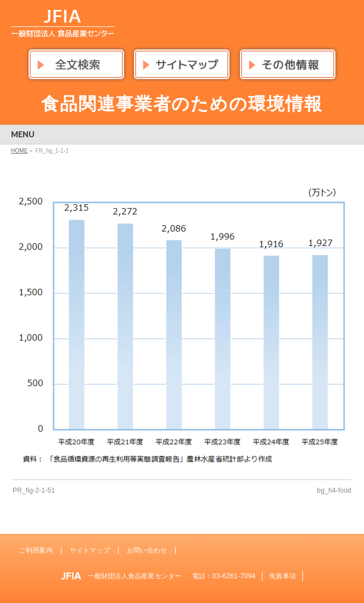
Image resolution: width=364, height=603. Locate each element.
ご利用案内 (36, 550)
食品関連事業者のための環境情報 (182, 104)
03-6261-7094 (234, 576)
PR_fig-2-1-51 (34, 490)
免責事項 (282, 576)
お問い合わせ (147, 550)
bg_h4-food (334, 490)
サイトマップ (90, 550)
